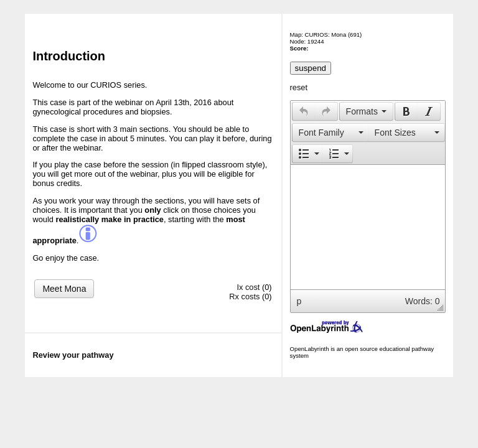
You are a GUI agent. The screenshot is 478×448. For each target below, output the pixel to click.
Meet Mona (64, 289)
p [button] (299, 301)
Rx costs (244, 296)
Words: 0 (423, 301)
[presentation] (304, 111)
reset (299, 87)
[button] (303, 111)
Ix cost (248, 287)
